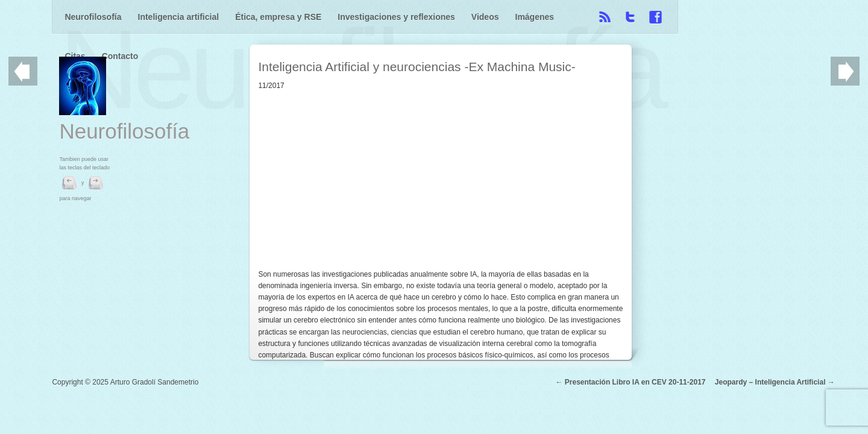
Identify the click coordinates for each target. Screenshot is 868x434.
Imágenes (535, 17)
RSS (743, 17)
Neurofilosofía (93, 17)
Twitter (769, 17)
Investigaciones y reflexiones (396, 17)
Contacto (625, 17)
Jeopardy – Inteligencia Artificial (770, 423)
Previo (23, 71)
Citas (580, 17)
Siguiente (845, 71)
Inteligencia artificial (179, 17)
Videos (485, 17)
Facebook (794, 17)
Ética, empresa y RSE (278, 17)
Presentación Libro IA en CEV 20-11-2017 (635, 423)
